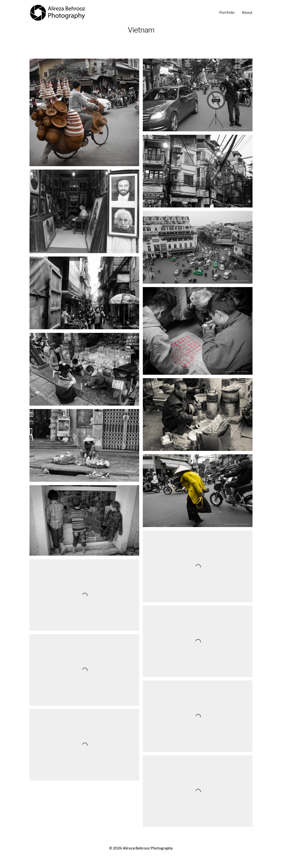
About (247, 13)
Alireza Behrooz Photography (148, 848)
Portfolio (227, 13)
